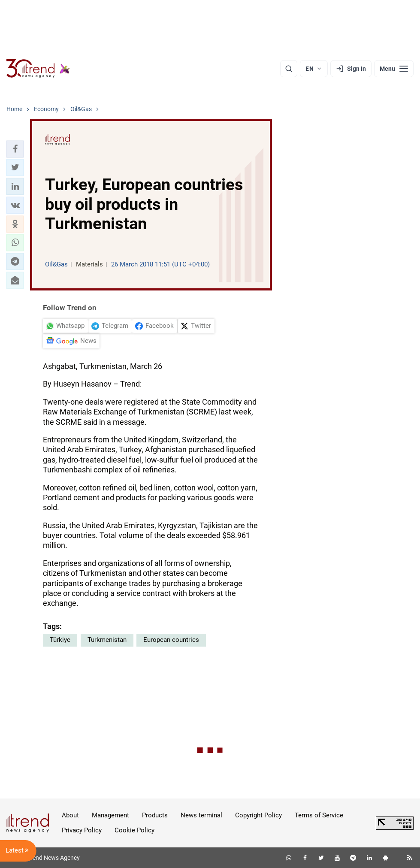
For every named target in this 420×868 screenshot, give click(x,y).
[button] (15, 149)
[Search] (289, 69)
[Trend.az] (38, 69)
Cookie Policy (134, 830)
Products (155, 815)
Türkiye (60, 640)
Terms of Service (319, 815)
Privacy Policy (82, 830)
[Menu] (394, 69)
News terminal (201, 815)
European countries (171, 640)
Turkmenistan (107, 640)
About (70, 815)
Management (110, 815)
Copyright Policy (258, 815)
